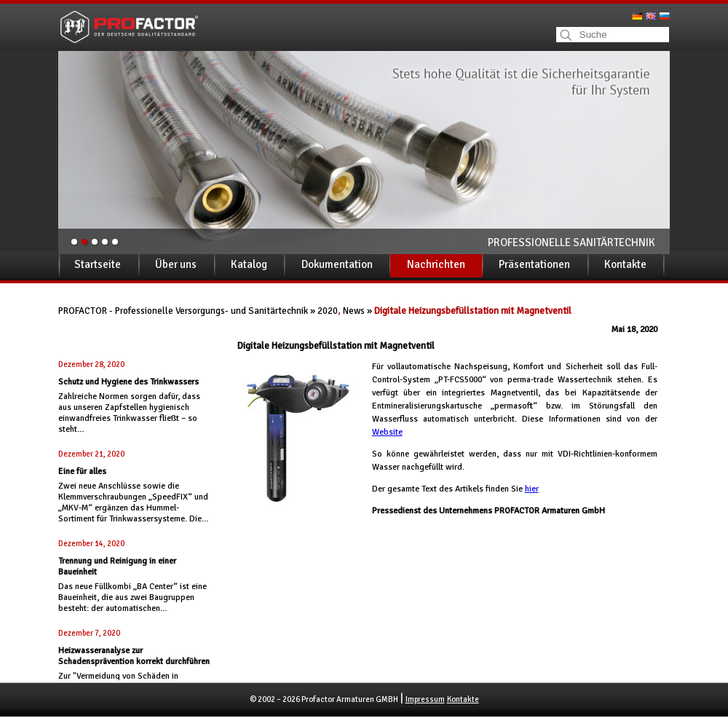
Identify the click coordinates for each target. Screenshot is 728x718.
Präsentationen (534, 264)
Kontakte (625, 264)
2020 (328, 311)
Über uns (176, 264)
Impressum (425, 699)
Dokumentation (337, 264)
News (354, 311)
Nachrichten (436, 264)
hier (532, 489)
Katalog (249, 264)
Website (387, 432)
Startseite (98, 264)
